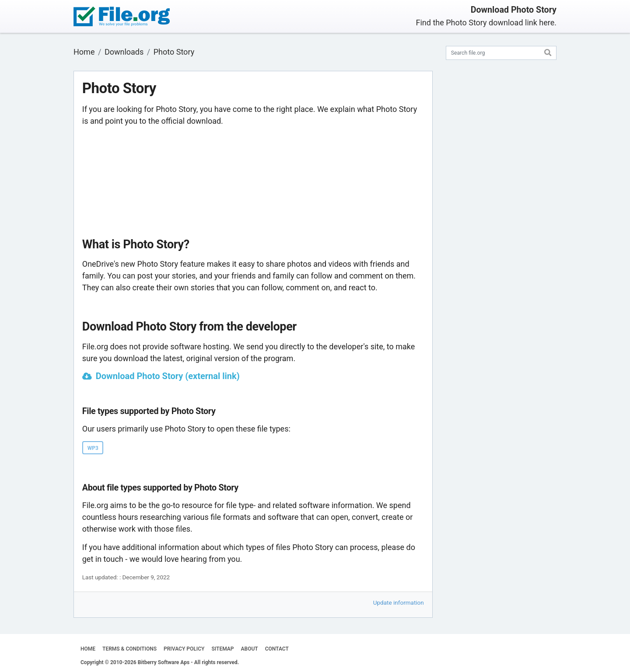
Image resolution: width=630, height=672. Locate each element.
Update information (399, 602)
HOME (88, 649)
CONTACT (277, 649)
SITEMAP (222, 649)
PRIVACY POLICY (184, 649)
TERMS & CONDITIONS (129, 649)
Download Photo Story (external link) (168, 376)
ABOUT (250, 649)
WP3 (93, 448)
